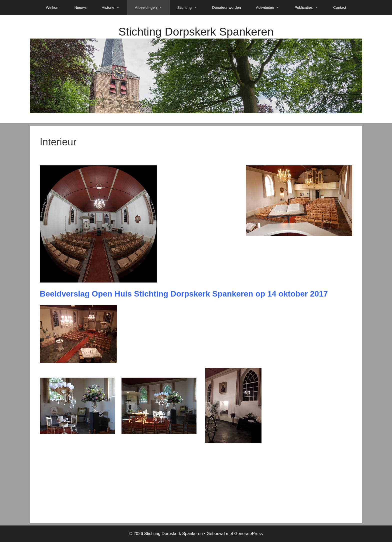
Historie (115, 8)
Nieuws (80, 7)
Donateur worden (227, 7)
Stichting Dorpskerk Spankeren (196, 32)
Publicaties (310, 8)
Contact (340, 7)
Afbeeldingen (152, 8)
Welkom (53, 7)
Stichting (191, 8)
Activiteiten (272, 8)
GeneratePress (248, 534)
